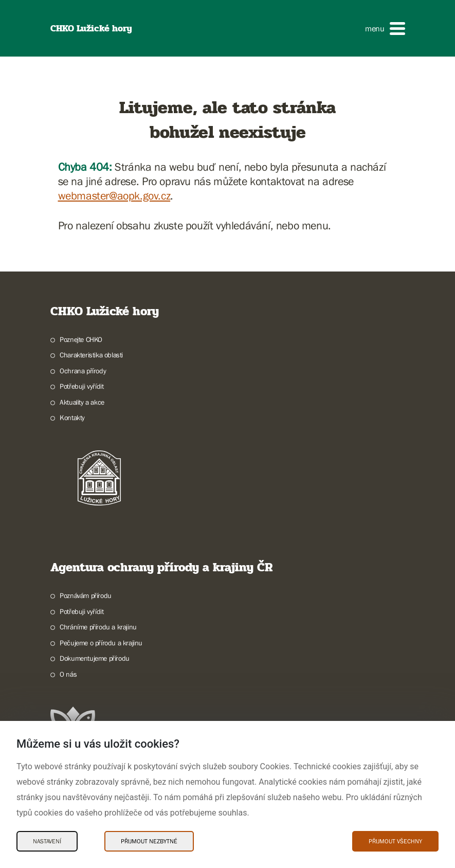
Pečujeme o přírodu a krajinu (101, 643)
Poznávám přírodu (86, 595)
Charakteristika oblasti (91, 355)
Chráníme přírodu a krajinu (98, 627)
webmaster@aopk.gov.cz (114, 196)
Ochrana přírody (83, 371)
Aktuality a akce (82, 402)
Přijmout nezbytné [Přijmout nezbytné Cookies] (149, 841)
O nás (68, 674)
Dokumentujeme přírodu (95, 658)
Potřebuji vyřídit (81, 386)
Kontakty (72, 418)
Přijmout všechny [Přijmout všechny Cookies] (395, 841)
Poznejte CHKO (81, 339)
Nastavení (47, 841)
